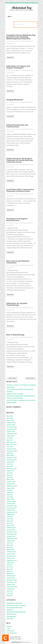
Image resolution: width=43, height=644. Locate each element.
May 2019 (10, 521)
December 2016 (12, 580)
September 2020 (12, 486)
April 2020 (10, 497)
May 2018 (10, 545)
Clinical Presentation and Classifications (17, 126)
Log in (8, 629)
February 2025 (11, 442)
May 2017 (10, 569)
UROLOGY (10, 619)
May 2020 (10, 495)
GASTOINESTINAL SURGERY (16, 605)
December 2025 (12, 427)
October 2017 (11, 558)
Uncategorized (11, 616)
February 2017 (11, 576)
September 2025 (12, 434)
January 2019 (11, 530)
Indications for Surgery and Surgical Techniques (18, 67)
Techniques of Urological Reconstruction (17, 220)
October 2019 (11, 510)
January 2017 (11, 578)
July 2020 (10, 490)
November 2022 (12, 460)
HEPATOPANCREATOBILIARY (16, 612)
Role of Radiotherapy (15, 335)
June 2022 (10, 466)
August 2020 (10, 488)
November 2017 (12, 556)
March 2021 (10, 479)
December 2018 (12, 532)
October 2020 (11, 484)
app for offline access (21, 642)
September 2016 (12, 587)
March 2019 (10, 525)
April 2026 (10, 418)
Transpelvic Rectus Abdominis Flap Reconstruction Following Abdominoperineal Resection (21, 37)
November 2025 (12, 429)
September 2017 (12, 560)
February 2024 (11, 449)
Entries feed (10, 631)
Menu (10, 16)
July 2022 (10, 464)
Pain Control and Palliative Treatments (18, 262)
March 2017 (10, 574)
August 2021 (10, 471)
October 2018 (11, 536)
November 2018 (12, 534)
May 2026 (10, 416)
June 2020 (10, 493)
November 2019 (12, 508)
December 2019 (12, 506)
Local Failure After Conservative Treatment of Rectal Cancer (20, 190)
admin (17, 41)
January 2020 (11, 504)
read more (10, 57)
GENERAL (10, 610)
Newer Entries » (31, 378)
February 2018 (11, 552)
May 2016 (10, 595)
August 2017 (10, 563)
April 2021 (10, 477)
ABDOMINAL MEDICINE (14, 603)
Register (9, 626)
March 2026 (10, 420)
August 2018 (10, 541)
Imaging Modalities (15, 100)
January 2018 (11, 554)
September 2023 (12, 451)
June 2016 (10, 593)
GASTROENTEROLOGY (27, 41)
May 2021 (10, 475)
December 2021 (12, 469)
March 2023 (10, 455)
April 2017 (10, 571)
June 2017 (10, 567)
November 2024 (12, 444)
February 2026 (11, 423)
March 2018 (10, 549)
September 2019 (12, 512)
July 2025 (10, 438)
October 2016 (11, 584)
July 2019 (10, 517)
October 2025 (11, 431)
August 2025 (10, 436)
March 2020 (10, 499)
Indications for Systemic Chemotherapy (17, 304)
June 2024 (10, 447)
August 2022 (10, 462)
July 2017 (10, 565)
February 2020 (11, 501)
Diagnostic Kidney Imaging (15, 394)
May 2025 (10, 440)
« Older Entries (12, 378)
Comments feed (12, 633)
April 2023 (10, 453)
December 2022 (12, 458)
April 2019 (10, 523)
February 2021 (11, 482)
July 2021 (10, 473)
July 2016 (10, 591)
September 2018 (12, 539)
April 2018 (10, 547)
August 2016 (10, 589)
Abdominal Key (22, 8)
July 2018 (10, 543)
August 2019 (10, 514)
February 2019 (11, 528)
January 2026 (11, 425)
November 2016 (12, 582)
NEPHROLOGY (12, 614)
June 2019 (10, 519)
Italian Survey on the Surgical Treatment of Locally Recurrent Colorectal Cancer (20, 160)
